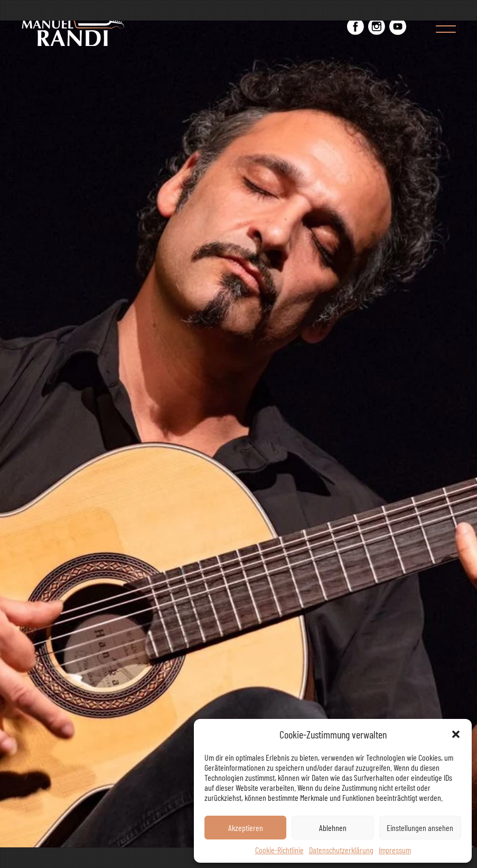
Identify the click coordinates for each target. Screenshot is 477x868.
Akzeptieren (246, 828)
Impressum (395, 850)
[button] (456, 734)
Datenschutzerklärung (341, 850)
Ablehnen (333, 828)
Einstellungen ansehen (420, 828)
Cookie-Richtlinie (279, 850)
